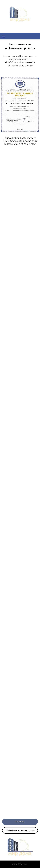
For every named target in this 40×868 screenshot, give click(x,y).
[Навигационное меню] (4, 36)
